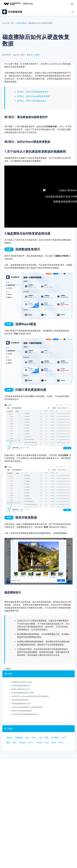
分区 (64, 738)
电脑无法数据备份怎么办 (21, 689)
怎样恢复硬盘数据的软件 (21, 686)
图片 (15, 743)
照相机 (22, 743)
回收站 (9, 738)
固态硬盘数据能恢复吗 (20, 700)
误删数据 (19, 738)
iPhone (39, 743)
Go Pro (31, 743)
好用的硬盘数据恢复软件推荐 (22, 693)
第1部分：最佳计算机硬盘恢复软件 (33, 92)
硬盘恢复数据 (22, 23)
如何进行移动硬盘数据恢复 (22, 711)
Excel (61, 743)
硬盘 (47, 738)
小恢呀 (37, 55)
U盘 (40, 738)
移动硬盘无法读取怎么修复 (22, 682)
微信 (8, 743)
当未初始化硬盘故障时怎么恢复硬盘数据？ (28, 707)
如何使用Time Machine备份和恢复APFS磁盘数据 (30, 696)
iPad (47, 743)
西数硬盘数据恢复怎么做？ (22, 704)
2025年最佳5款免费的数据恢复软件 (25, 714)
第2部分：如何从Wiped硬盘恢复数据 (34, 96)
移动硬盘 (55, 738)
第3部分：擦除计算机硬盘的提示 (32, 101)
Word (54, 743)
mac (27, 738)
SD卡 (34, 738)
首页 (13, 23)
